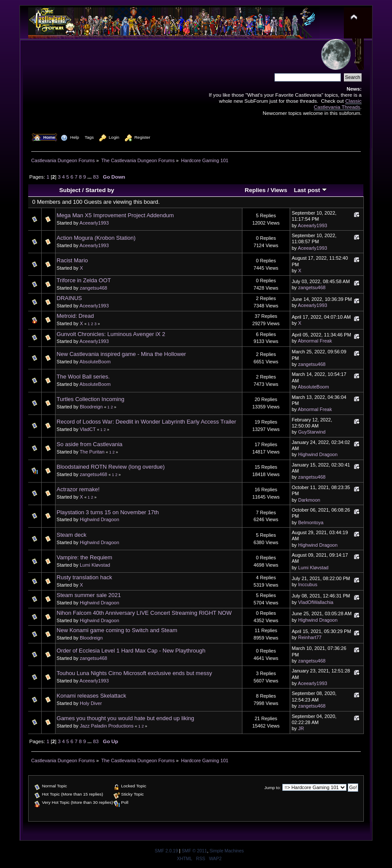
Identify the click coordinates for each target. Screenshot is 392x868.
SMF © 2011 (194, 851)
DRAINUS (70, 298)
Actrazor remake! (78, 489)
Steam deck (72, 535)
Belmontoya (310, 522)
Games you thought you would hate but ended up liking (126, 718)
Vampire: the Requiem (85, 557)
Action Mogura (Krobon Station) (96, 238)
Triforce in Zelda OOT (84, 280)
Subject (70, 190)
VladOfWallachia (315, 602)
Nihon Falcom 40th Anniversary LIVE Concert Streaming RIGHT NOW (144, 613)
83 (96, 177)
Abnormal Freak (315, 341)
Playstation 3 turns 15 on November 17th (108, 512)
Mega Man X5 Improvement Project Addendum (115, 215)
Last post (310, 190)
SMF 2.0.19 (167, 851)
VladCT (88, 429)
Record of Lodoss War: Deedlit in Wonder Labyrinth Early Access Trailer (147, 422)
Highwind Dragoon (318, 454)
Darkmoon (309, 500)
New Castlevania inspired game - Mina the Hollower (121, 354)
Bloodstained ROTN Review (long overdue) (111, 467)
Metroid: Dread (75, 316)
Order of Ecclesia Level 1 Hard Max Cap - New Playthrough (131, 651)
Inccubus (307, 584)
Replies (255, 190)
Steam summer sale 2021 (89, 595)
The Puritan (92, 452)
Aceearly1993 (94, 223)
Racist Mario (72, 260)
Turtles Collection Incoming (91, 399)
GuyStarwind (312, 432)
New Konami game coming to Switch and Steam (117, 630)
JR (301, 728)
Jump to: (273, 788)
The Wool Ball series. (83, 377)
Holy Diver (91, 703)
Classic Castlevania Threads (338, 104)
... (90, 177)
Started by (100, 190)
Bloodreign (91, 407)
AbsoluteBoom (95, 362)
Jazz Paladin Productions (107, 726)
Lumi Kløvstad (95, 565)
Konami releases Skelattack (91, 696)
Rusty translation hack (85, 577)
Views (279, 190)
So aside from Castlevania (90, 444)
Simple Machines (227, 851)
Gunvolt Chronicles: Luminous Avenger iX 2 (111, 334)
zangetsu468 (93, 288)
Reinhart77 (310, 637)
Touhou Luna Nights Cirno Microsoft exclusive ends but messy (134, 673)
